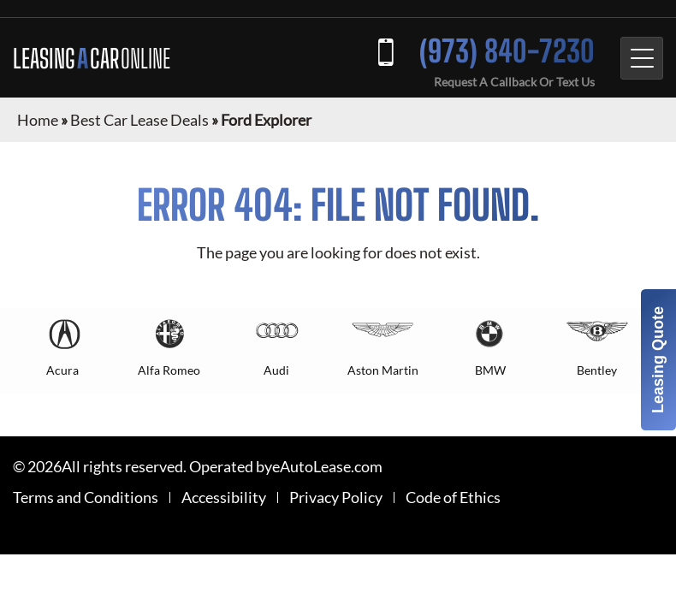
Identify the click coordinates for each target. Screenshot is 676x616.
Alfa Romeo (169, 370)
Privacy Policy (336, 498)
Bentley (597, 370)
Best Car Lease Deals (139, 120)
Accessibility (224, 498)
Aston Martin (383, 370)
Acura (62, 370)
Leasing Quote (658, 360)
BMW (490, 370)
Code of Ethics (453, 498)
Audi (276, 370)
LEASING (92, 58)
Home (38, 120)
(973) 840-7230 (507, 51)
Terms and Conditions (86, 498)
